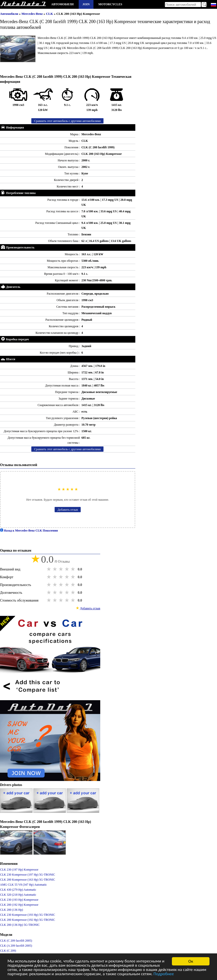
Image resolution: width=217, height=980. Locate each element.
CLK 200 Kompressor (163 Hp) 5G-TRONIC (28, 880)
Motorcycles (110, 4)
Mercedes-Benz (33, 14)
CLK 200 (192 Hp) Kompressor (19, 905)
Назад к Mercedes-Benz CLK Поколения (29, 531)
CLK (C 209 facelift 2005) (16, 941)
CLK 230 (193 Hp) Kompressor (19, 900)
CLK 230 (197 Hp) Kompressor (19, 870)
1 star (49, 569)
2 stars (55, 569)
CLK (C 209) (8, 951)
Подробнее (164, 975)
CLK (50, 14)
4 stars (67, 569)
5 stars (73, 569)
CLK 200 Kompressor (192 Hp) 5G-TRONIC (28, 920)
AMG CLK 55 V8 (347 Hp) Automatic (23, 885)
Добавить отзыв (68, 510)
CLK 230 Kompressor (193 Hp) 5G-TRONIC (28, 915)
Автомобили (62, 4)
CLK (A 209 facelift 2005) (16, 946)
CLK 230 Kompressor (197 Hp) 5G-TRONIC (28, 875)
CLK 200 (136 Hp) (12, 910)
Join (86, 4)
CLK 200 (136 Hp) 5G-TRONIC (20, 925)
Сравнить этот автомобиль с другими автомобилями (67, 121)
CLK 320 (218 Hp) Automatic (18, 895)
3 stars (61, 569)
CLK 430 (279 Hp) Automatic (18, 890)
